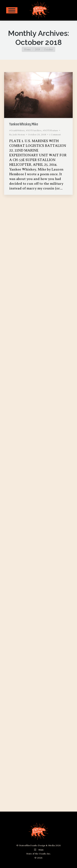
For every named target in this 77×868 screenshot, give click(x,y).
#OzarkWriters (17, 130)
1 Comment (55, 134)
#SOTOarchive (34, 130)
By (17, 134)
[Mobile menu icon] (12, 10)
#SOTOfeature (50, 130)
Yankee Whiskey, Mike (24, 124)
